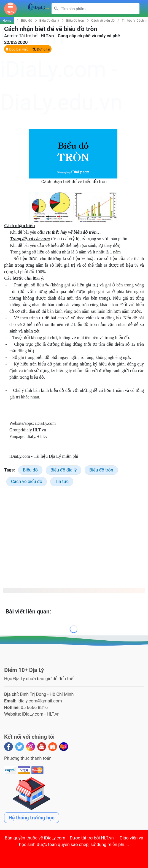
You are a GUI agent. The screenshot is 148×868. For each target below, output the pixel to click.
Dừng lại (41, 49)
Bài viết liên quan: (28, 612)
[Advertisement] (74, 91)
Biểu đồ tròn (75, 21)
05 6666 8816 (34, 707)
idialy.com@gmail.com (40, 701)
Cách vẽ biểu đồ (103, 21)
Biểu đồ (26, 21)
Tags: (10, 470)
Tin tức (127, 21)
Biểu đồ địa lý (49, 21)
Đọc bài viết (17, 49)
